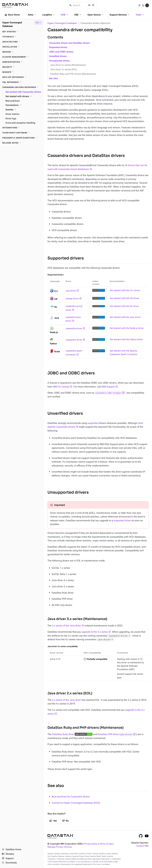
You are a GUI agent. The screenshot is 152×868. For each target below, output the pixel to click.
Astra (32, 15)
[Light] (139, 5)
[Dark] (143, 5)
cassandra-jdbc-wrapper (109, 393)
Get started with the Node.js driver (127, 328)
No (65, 821)
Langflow (49, 15)
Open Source (96, 15)
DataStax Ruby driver (63, 734)
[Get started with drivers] (24, 96)
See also (53, 78)
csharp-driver (72, 299)
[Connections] (24, 105)
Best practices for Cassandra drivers (71, 797)
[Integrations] (22, 128)
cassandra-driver (74, 329)
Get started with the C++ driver (125, 290)
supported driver (122, 520)
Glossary (8, 854)
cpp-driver (71, 291)
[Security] (22, 67)
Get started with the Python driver (126, 340)
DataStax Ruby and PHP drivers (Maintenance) (73, 74)
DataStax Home (12, 850)
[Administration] (22, 62)
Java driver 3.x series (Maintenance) (68, 65)
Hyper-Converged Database (62, 23)
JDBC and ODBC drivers (61, 52)
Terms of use (106, 844)
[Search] (82, 5)
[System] (147, 5)
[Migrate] (22, 72)
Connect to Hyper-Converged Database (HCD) (76, 803)
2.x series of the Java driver (67, 700)
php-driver (127, 734)
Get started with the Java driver (125, 317)
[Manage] (22, 52)
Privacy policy (91, 844)
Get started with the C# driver (124, 298)
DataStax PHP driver (108, 734)
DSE (78, 15)
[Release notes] (22, 143)
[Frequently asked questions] (22, 138)
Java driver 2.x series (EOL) (64, 70)
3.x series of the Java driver (67, 626)
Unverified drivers (58, 56)
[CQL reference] (22, 82)
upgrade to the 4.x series (95, 632)
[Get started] (22, 32)
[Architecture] (22, 42)
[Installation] (22, 47)
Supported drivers (58, 47)
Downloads (9, 863)
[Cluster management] (22, 57)
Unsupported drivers (59, 61)
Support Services (120, 15)
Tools (140, 15)
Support (8, 858)
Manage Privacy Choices (60, 847)
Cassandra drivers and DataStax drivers (69, 43)
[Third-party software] (22, 133)
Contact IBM (142, 846)
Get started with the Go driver (124, 306)
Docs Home (12, 15)
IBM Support (108, 387)
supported (93, 423)
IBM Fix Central (61, 387)
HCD (65, 15)
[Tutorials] (22, 37)
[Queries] (24, 110)
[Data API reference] (22, 77)
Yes (53, 821)
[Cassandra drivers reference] (22, 87)
